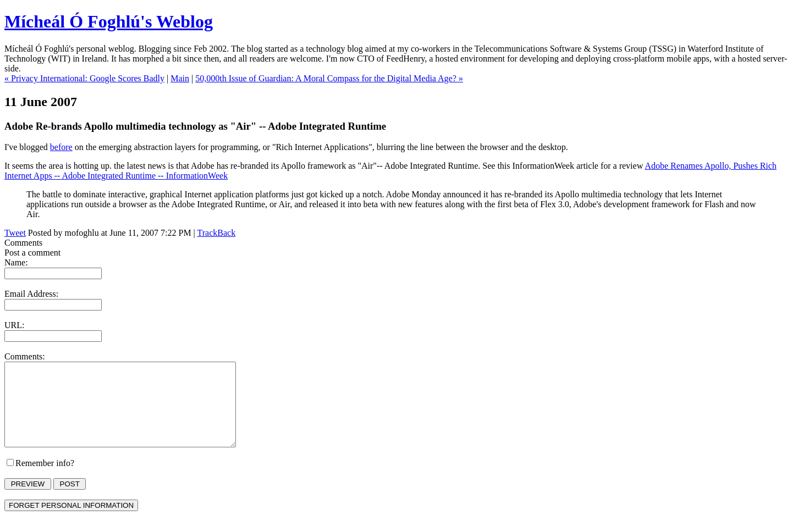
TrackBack (217, 233)
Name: (16, 262)
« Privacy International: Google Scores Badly (84, 78)
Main (180, 78)
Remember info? (45, 480)
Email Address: (31, 294)
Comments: (25, 356)
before (61, 147)
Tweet (15, 233)
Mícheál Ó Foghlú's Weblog (109, 21)
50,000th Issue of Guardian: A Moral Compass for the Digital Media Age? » (329, 78)
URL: (14, 325)
